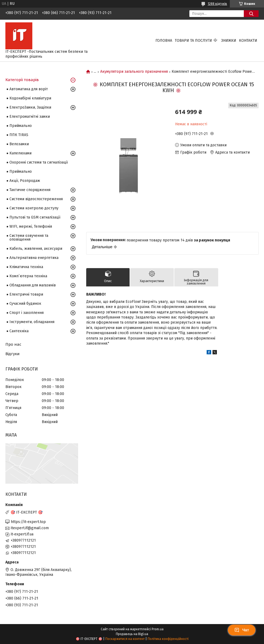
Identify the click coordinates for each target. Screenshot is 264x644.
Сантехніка (19, 331)
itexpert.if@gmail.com (30, 528)
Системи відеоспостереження (36, 199)
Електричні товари (26, 294)
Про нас (13, 344)
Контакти (248, 41)
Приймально (21, 126)
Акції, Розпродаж (25, 181)
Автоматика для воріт (29, 89)
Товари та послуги (193, 41)
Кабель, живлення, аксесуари (36, 249)
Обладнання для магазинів (33, 285)
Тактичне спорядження (30, 190)
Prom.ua (158, 629)
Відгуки (13, 354)
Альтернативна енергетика (34, 258)
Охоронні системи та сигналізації (39, 162)
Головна (164, 41)
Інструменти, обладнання (32, 322)
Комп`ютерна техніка (28, 276)
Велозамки (19, 144)
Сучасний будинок (25, 304)
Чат (242, 630)
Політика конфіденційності (168, 639)
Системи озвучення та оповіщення (29, 238)
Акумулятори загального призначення (134, 72)
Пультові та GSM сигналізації (35, 217)
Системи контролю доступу (34, 208)
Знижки (229, 41)
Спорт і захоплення (27, 313)
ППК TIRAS (19, 135)
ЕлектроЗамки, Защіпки (30, 107)
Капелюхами (20, 153)
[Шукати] (251, 14)
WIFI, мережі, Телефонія (31, 226)
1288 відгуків (217, 4)
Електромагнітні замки (30, 117)
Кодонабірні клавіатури (30, 98)
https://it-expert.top (28, 522)
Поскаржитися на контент (125, 639)
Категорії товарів (22, 80)
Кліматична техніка (26, 267)
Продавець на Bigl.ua (132, 634)
